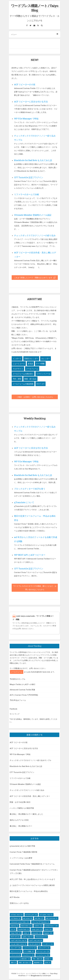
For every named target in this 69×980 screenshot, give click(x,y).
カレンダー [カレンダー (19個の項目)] (16, 948)
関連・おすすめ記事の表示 (20, 802)
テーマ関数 (40, 364)
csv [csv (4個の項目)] (13, 929)
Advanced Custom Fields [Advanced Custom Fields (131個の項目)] (20, 922)
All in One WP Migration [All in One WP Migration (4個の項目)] (41, 922)
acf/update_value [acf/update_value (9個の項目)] (46, 915)
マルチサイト (18, 369)
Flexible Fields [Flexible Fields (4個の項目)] (24, 929)
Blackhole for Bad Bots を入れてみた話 (33, 160)
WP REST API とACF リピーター (30, 555)
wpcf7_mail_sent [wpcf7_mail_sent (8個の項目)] (36, 940)
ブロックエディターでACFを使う (30, 489)
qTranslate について (24, 502)
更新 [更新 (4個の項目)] (13, 962)
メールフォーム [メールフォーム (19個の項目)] (43, 955)
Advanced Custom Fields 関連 (22, 690)
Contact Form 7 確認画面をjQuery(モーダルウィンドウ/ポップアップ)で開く (34, 872)
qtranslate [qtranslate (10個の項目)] (37, 933)
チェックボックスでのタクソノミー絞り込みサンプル (30, 760)
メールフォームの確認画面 (23, 384)
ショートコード (19, 364)
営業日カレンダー (31, 359)
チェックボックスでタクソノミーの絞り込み (35, 235)
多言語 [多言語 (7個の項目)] (48, 959)
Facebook (13, 709)
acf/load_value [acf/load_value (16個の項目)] (17, 915)
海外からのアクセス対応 (19, 820)
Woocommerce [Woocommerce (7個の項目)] (41, 937)
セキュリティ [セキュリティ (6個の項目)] (44, 948)
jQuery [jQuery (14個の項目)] (48, 929)
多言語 (30, 364)
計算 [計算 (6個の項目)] (48, 962)
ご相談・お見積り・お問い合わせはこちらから (35, 397)
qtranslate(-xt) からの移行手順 (22, 846)
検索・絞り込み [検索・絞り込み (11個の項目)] (25, 962)
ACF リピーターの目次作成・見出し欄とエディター (30, 796)
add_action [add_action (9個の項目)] (28, 918)
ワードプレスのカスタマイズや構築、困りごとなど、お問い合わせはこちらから (35, 588)
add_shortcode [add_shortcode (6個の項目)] (52, 918)
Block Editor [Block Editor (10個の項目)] (26, 926)
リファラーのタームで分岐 (27, 194)
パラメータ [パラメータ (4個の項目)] (15, 955)
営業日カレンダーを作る (19, 903)
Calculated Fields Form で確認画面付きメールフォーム (32, 864)
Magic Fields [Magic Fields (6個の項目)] (16, 933)
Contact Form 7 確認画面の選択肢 (23, 852)
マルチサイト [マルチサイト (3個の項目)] (28, 955)
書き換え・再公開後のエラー (21, 826)
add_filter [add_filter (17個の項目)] (39, 918)
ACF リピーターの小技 (25, 84)
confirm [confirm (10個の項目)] (38, 926)
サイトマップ (15, 714)
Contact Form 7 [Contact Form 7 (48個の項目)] (51, 926)
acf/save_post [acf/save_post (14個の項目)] (31, 915)
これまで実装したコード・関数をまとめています (35, 278)
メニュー (35, 34)
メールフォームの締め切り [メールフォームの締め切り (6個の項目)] (20, 959)
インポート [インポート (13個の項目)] (48, 944)
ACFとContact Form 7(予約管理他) (24, 695)
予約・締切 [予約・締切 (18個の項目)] (37, 959)
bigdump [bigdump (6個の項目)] (15, 926)
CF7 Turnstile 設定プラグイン (29, 177)
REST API (40, 384)
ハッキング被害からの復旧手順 (22, 808)
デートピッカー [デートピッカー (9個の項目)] (43, 951)
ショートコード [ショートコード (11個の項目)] (30, 948)
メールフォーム (32, 369)
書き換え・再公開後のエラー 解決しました (26, 814)
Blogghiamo (35, 976)
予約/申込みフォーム (18, 700)
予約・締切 (17, 379)
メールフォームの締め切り (23, 374)
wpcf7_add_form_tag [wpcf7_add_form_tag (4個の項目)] (19, 940)
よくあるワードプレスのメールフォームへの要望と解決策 (32, 885)
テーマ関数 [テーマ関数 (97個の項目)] (29, 951)
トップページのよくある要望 (21, 858)
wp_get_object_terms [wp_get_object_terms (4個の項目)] (19, 944)
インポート (17, 359)
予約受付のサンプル (17, 679)
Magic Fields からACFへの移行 (22, 684)
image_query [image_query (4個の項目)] (37, 929)
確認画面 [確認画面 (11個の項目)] (38, 962)
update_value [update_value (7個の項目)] (28, 937)
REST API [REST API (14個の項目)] (15, 937)
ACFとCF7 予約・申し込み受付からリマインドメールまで (32, 879)
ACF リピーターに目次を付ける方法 (31, 102)
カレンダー (46, 359)
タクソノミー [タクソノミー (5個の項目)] (16, 951)
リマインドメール (43, 374)
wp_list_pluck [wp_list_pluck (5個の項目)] (35, 944)
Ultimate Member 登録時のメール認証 (33, 215)
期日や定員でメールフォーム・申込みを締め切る (29, 891)
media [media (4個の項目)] (26, 933)
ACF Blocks (15, 897)
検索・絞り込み (30, 379)
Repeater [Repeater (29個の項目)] (48, 933)
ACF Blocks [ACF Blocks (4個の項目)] (16, 918)
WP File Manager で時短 (26, 119)
